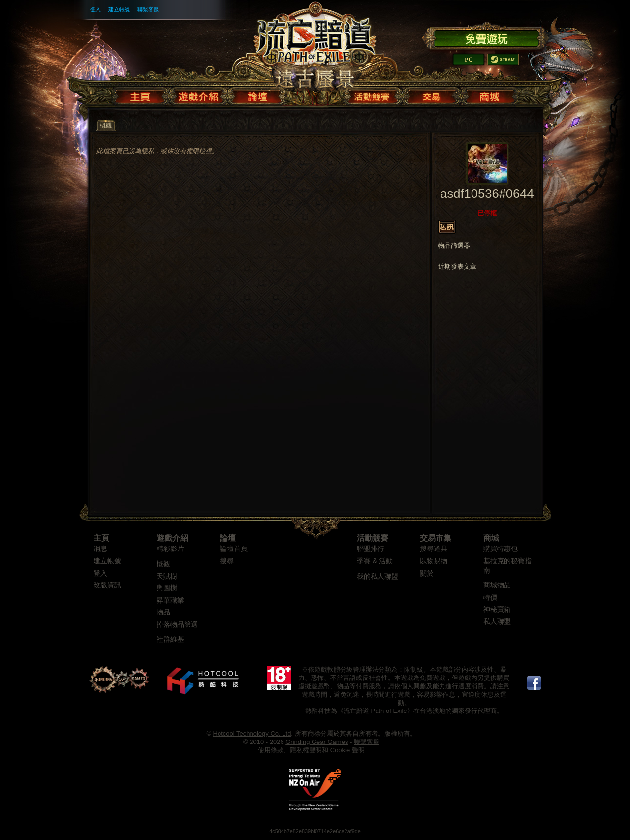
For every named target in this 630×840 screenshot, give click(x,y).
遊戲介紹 (172, 538)
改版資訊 (107, 585)
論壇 (228, 538)
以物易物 (434, 561)
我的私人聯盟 (378, 576)
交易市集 (436, 538)
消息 (100, 549)
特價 (490, 598)
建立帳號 (119, 9)
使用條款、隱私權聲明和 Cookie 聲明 (311, 750)
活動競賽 (373, 538)
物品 (163, 612)
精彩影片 (170, 549)
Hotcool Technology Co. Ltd (252, 733)
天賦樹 (167, 576)
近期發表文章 (457, 267)
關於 (427, 573)
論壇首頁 (234, 549)
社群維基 (170, 639)
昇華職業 (170, 600)
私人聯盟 (497, 622)
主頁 (101, 538)
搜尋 (227, 561)
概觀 (163, 564)
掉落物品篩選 (177, 625)
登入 (95, 9)
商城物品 (497, 585)
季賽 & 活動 (375, 561)
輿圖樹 (167, 588)
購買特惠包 (501, 549)
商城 (491, 538)
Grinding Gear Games (317, 742)
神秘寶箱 (497, 609)
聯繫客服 (148, 9)
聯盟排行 (371, 549)
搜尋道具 (434, 549)
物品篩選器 (454, 246)
